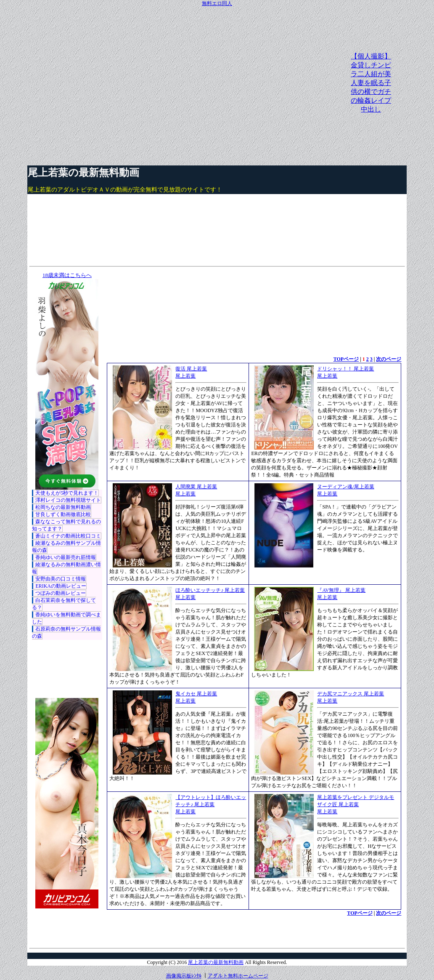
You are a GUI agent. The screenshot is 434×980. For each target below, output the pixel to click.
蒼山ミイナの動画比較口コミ (68, 536)
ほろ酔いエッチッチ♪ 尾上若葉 (210, 590)
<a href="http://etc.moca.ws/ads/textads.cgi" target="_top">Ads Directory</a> (254, 929)
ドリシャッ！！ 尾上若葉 (345, 369)
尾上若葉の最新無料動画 (83, 173)
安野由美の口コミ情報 (61, 579)
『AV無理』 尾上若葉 (341, 590)
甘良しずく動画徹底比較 (63, 514)
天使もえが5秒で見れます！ (67, 493)
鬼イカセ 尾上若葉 (196, 694)
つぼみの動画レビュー (61, 593)
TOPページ (346, 359)
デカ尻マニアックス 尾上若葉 (351, 694)
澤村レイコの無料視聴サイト (68, 500)
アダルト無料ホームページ (238, 976)
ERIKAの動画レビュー (61, 586)
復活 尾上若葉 (191, 369)
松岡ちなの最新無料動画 (63, 507)
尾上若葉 (185, 376)
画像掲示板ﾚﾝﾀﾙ (184, 976)
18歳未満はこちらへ (67, 275)
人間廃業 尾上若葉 (196, 487)
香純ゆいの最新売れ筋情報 (66, 557)
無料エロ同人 (217, 3)
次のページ (389, 359)
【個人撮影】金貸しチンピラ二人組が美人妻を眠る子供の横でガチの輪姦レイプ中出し (371, 83)
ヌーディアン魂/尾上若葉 (345, 487)
